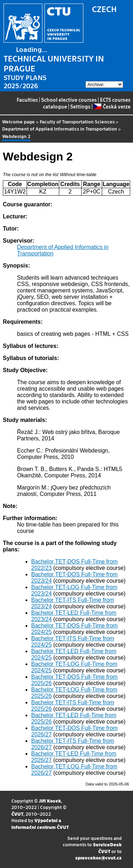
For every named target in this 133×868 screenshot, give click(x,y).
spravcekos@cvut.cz (98, 858)
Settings (80, 106)
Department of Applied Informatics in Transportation (60, 129)
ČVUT (17, 814)
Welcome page (18, 121)
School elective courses (69, 100)
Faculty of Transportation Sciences (77, 121)
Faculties (27, 100)
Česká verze (112, 106)
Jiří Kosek (50, 801)
